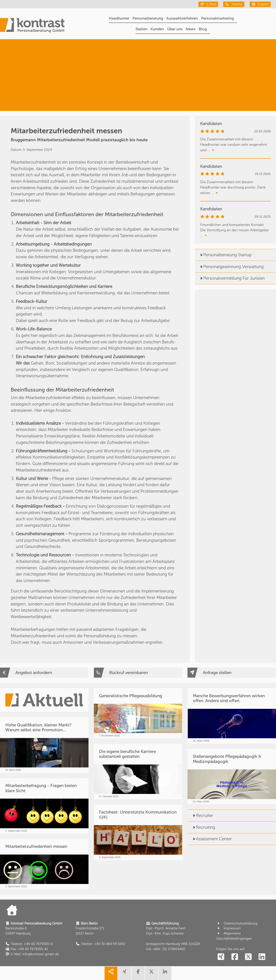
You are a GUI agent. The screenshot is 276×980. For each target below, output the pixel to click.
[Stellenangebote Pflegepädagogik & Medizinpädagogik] (232, 777)
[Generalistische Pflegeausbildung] (138, 713)
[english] (260, 4)
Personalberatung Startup (223, 255)
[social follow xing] (221, 957)
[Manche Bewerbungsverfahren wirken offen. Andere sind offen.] (232, 716)
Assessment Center (210, 839)
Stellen (141, 29)
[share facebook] (138, 973)
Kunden (157, 29)
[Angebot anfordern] (44, 673)
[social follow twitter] (248, 957)
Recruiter (200, 815)
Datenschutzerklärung (237, 923)
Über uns (175, 29)
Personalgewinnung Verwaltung (229, 267)
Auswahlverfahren (182, 18)
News (191, 29)
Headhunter (119, 18)
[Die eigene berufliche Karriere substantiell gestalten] (138, 772)
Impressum (229, 928)
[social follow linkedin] (262, 957)
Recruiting (201, 827)
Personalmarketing (217, 18)
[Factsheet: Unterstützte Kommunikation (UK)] (138, 832)
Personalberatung (148, 18)
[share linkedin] (165, 973)
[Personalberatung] (232, 56)
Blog (203, 29)
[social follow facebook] (235, 957)
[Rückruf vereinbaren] (138, 673)
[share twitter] (151, 973)
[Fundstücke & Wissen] (227, 94)
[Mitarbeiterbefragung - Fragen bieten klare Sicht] (44, 806)
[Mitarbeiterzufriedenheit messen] (44, 864)
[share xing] (124, 973)
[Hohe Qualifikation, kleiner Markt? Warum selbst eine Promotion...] (44, 745)
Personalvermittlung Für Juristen (230, 278)
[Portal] (32, 26)
